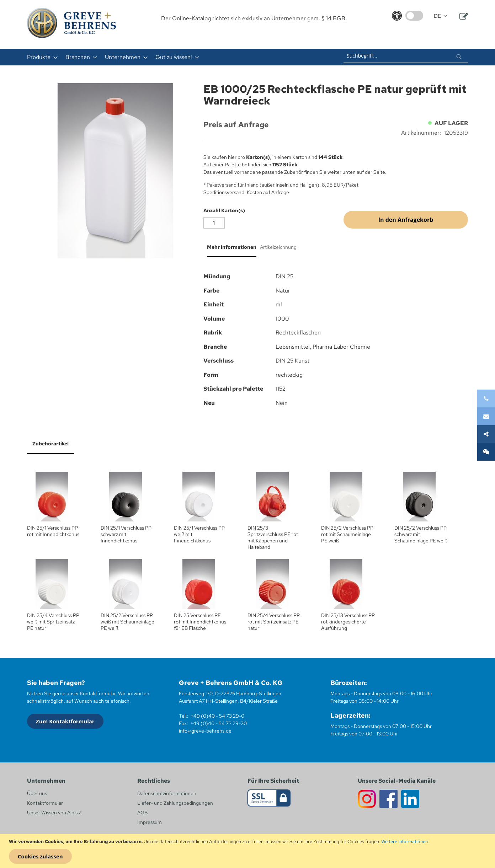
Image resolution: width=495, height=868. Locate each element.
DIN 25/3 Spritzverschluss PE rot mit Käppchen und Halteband (273, 537)
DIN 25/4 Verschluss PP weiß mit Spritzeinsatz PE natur (53, 622)
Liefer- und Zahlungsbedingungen (175, 803)
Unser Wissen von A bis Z (54, 813)
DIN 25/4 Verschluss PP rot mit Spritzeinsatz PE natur (274, 622)
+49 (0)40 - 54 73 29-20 (219, 723)
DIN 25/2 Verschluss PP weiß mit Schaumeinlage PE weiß (127, 622)
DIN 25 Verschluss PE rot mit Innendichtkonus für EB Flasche (200, 622)
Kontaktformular (45, 803)
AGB (142, 813)
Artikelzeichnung (278, 247)
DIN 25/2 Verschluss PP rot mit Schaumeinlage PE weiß (347, 534)
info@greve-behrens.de (205, 731)
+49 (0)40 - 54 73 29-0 (217, 716)
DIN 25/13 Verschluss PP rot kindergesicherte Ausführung (348, 622)
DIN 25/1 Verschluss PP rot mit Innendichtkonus (53, 531)
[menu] (154, 57)
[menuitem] (40, 57)
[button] (440, 16)
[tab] (230, 250)
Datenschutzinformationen (167, 793)
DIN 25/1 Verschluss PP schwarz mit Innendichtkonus (126, 534)
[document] (248, 851)
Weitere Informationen (404, 842)
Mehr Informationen (232, 247)
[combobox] (406, 56)
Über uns (37, 793)
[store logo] (71, 23)
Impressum (150, 822)
